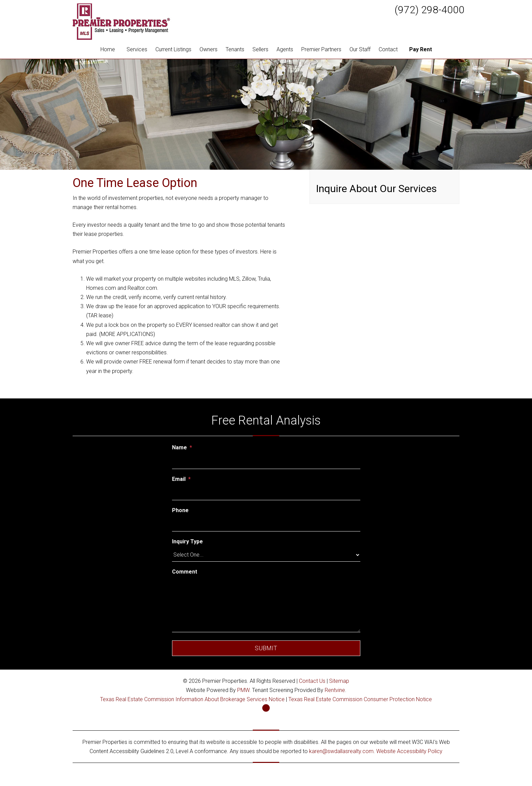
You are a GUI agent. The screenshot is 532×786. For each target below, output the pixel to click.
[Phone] (266, 524)
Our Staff (360, 49)
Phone (180, 510)
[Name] (266, 462)
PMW (243, 690)
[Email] (266, 493)
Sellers (260, 49)
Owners (208, 49)
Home (108, 49)
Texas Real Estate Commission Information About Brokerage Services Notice (192, 699)
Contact (388, 49)
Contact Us (312, 681)
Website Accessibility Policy (409, 751)
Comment (185, 572)
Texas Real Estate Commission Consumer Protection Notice (360, 699)
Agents (285, 49)
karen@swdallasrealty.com (341, 751)
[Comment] (266, 605)
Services (137, 49)
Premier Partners (321, 49)
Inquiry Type (187, 541)
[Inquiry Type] (266, 555)
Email (179, 479)
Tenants (235, 49)
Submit (266, 648)
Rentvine (335, 690)
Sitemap (339, 681)
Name (179, 447)
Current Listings (173, 49)
